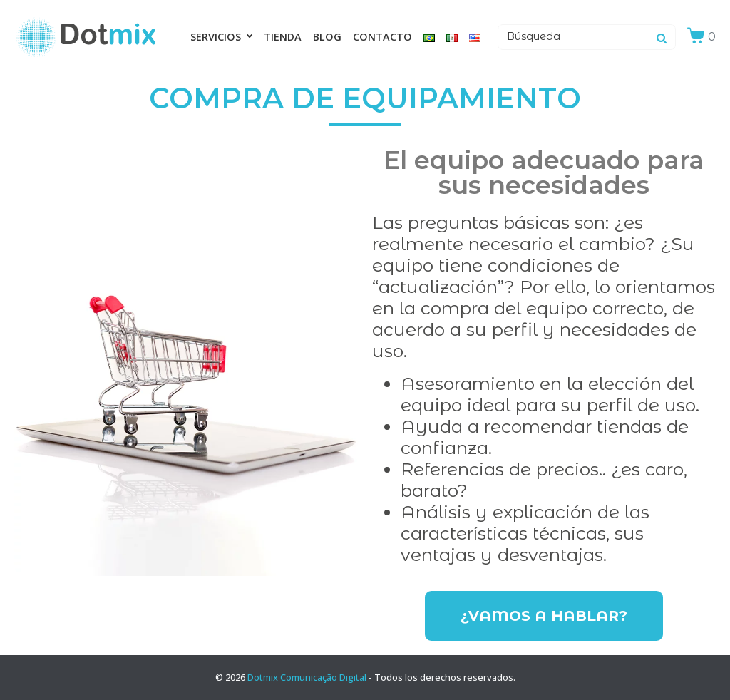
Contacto (382, 37)
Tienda (283, 37)
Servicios (221, 37)
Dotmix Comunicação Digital (307, 677)
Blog (327, 37)
